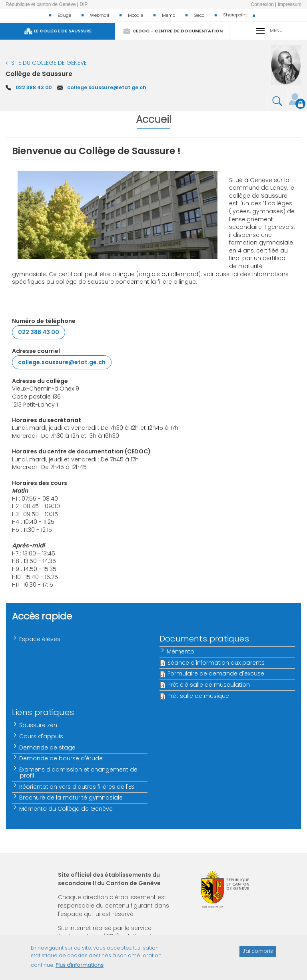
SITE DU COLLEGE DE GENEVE (49, 63)
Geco (199, 15)
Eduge (64, 15)
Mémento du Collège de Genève (66, 809)
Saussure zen (39, 725)
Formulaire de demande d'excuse (216, 673)
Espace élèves (40, 639)
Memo (168, 15)
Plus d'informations (80, 969)
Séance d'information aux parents (216, 663)
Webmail (100, 15)
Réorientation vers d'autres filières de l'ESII (78, 787)
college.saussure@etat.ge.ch (107, 87)
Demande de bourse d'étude (61, 758)
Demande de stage (48, 748)
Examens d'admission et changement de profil (79, 773)
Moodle (136, 15)
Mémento (181, 651)
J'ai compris (258, 955)
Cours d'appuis (42, 736)
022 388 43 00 (34, 87)
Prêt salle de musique (198, 696)
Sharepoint (235, 15)
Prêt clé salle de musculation (209, 685)
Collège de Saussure (39, 74)
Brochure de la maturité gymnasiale (71, 798)
